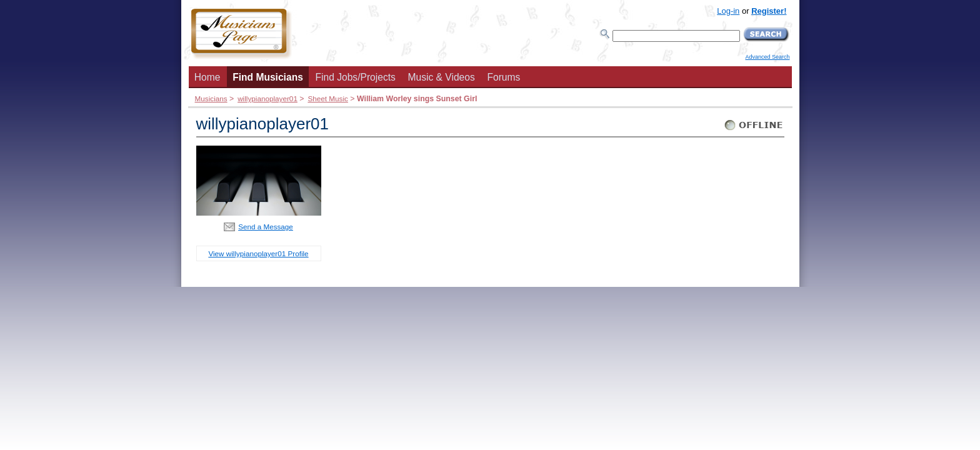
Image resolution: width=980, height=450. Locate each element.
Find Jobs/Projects (356, 77)
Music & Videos (442, 77)
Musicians (211, 98)
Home (207, 77)
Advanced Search (767, 57)
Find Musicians (268, 77)
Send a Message (266, 227)
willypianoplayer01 (267, 98)
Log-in (728, 11)
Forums (503, 77)
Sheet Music (327, 98)
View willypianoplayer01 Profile (258, 253)
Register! (769, 11)
